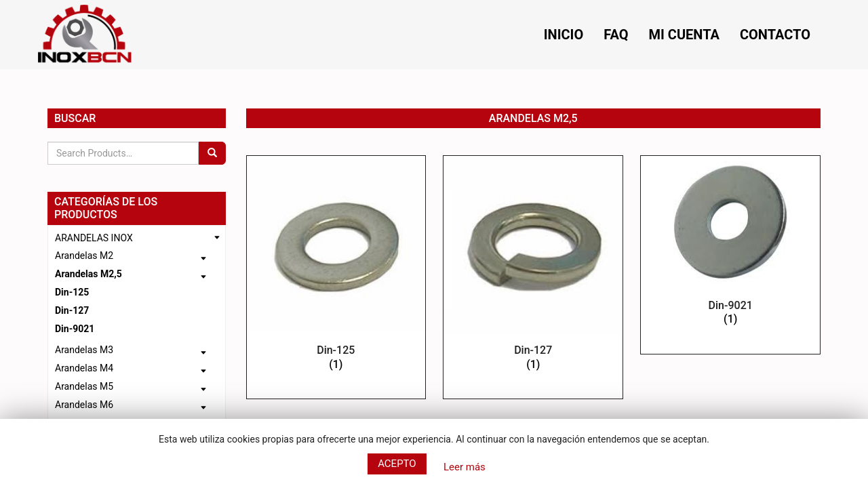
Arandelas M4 (84, 368)
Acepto (397, 464)
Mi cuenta (684, 35)
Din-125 (72, 292)
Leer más (465, 467)
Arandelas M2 (84, 256)
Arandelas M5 (84, 386)
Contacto (775, 35)
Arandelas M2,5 (88, 274)
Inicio (564, 35)
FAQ (616, 35)
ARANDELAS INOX (94, 238)
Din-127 (72, 310)
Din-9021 (75, 329)
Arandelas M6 (84, 405)
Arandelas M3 (84, 350)
